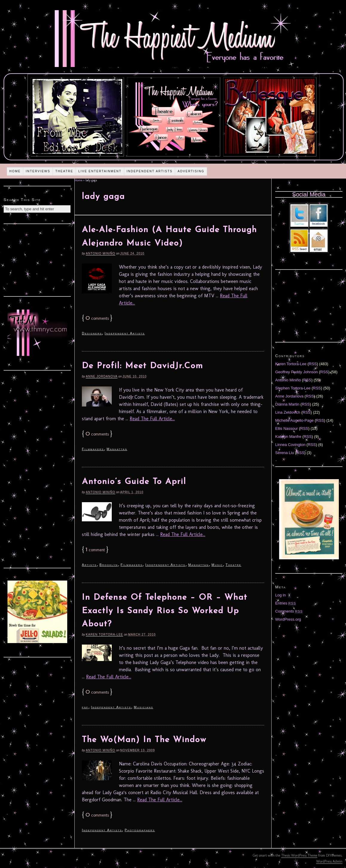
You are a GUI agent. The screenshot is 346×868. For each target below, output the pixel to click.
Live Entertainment (100, 171)
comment (95, 550)
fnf (85, 707)
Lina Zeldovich (288, 412)
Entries (286, 603)
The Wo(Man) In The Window (144, 740)
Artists (89, 565)
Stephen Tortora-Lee (293, 388)
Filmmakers (93, 449)
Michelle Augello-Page (294, 420)
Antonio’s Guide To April (134, 482)
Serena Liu (285, 453)
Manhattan (117, 449)
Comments (289, 611)
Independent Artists (150, 171)
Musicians (144, 707)
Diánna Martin (287, 404)
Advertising (191, 171)
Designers (92, 333)
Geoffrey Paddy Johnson (297, 372)
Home (15, 171)
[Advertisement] (37, 259)
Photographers (140, 830)
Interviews (38, 171)
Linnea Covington (290, 445)
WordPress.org (288, 619)
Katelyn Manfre (288, 437)
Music (217, 565)
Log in (280, 595)
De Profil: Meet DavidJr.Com (143, 366)
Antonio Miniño (100, 253)
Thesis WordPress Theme (299, 855)
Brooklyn (109, 565)
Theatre (64, 171)
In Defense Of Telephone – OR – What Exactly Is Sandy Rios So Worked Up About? (165, 611)
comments (97, 318)
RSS (313, 364)
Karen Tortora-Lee (104, 635)
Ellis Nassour (287, 428)
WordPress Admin (329, 861)
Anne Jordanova (102, 376)
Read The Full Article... (152, 419)
